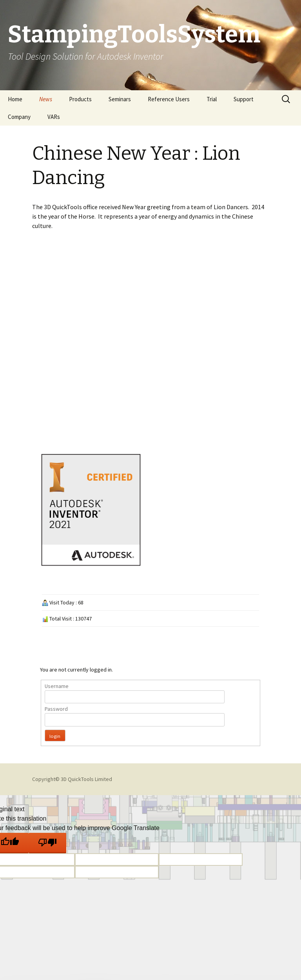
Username (57, 686)
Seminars (120, 99)
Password (56, 709)
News (46, 99)
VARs (54, 117)
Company (19, 117)
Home (15, 99)
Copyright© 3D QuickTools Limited (72, 779)
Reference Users (169, 99)
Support (244, 99)
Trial (212, 99)
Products (80, 99)
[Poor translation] (47, 843)
